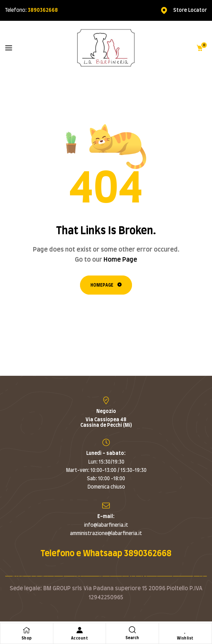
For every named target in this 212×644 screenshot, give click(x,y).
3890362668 (43, 10)
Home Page (120, 260)
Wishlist (185, 638)
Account (80, 638)
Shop (27, 638)
